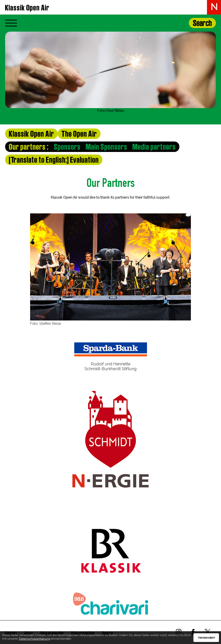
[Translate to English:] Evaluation (54, 160)
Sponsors (67, 147)
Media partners (154, 147)
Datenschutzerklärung (35, 639)
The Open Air (79, 134)
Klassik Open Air (27, 8)
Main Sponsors (107, 147)
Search (202, 23)
